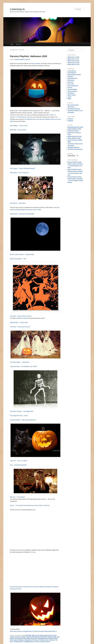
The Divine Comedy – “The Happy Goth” (22, 411)
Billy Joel (34, 635)
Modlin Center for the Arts (75, 136)
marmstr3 (27, 60)
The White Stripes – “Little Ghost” (20, 362)
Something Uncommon (74, 109)
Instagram (70, 121)
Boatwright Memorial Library (75, 127)
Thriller (52, 115)
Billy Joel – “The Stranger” (18, 497)
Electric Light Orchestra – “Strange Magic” (22, 254)
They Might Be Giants (28, 642)
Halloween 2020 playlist (41, 637)
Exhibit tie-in (71, 80)
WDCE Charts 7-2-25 (73, 59)
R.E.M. (12, 640)
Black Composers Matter (74, 75)
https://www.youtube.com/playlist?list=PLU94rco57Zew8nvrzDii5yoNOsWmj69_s (33, 631)
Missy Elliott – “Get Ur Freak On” (19, 173)
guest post (18, 637)
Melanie (28, 638)
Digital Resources (72, 78)
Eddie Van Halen (22, 318)
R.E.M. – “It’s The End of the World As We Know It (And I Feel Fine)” (30, 505)
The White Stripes (18, 642)
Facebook (70, 119)
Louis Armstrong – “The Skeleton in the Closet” (24, 366)
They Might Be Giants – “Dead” (19, 416)
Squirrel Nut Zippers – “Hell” (18, 259)
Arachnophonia (72, 71)
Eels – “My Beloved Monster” (18, 465)
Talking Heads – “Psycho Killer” (19, 322)
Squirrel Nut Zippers (19, 640)
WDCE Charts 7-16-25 (73, 57)
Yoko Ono (48, 642)
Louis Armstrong (19, 638)
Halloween (23, 637)
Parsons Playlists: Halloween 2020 (29, 56)
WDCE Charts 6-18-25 (73, 63)
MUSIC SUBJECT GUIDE (74, 138)
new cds (70, 88)
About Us (18, 44)
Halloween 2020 (31, 637)
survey (69, 97)
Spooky (13, 117)
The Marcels (52, 640)
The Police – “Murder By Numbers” (20, 327)
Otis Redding (41, 638)
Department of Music (73, 131)
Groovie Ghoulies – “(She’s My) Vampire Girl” (23, 420)
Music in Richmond (73, 86)
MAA (25, 638)
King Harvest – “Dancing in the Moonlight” (22, 214)
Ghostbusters (22, 117)
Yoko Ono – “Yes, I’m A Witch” (19, 461)
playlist (56, 638)
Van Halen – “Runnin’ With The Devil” (21, 316)
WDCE (69, 99)
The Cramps (35, 640)
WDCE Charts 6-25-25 (73, 61)
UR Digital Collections (74, 147)
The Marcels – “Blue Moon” (18, 203)
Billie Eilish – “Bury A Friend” (18, 130)
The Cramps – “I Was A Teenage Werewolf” (22, 168)
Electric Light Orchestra (46, 635)
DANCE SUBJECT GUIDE (74, 129)
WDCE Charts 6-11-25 (73, 64)
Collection (70, 76)
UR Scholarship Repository (75, 149)
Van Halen (42, 642)
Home (12, 44)
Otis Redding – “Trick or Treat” (19, 126)
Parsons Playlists (35, 63)
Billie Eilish (29, 635)
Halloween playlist (52, 637)
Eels (38, 635)
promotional (71, 93)
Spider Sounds (72, 95)
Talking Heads (28, 640)
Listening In (17, 9)
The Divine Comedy (44, 640)
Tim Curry (32, 552)
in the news (71, 84)
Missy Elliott (34, 638)
